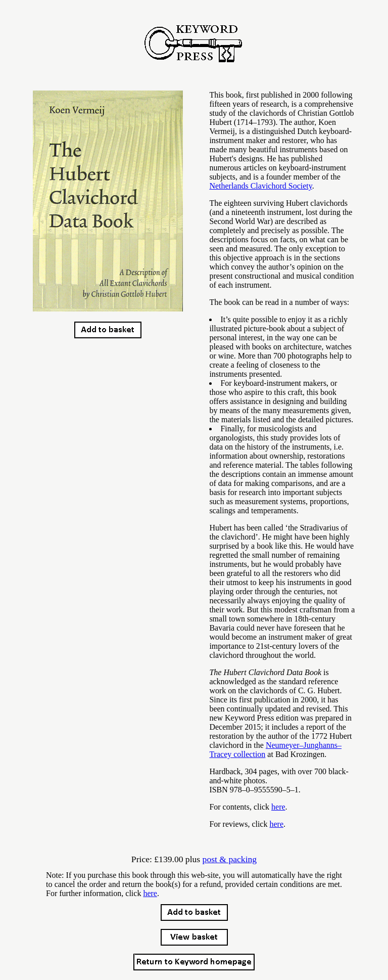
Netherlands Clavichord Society (260, 186)
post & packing (230, 859)
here (278, 807)
